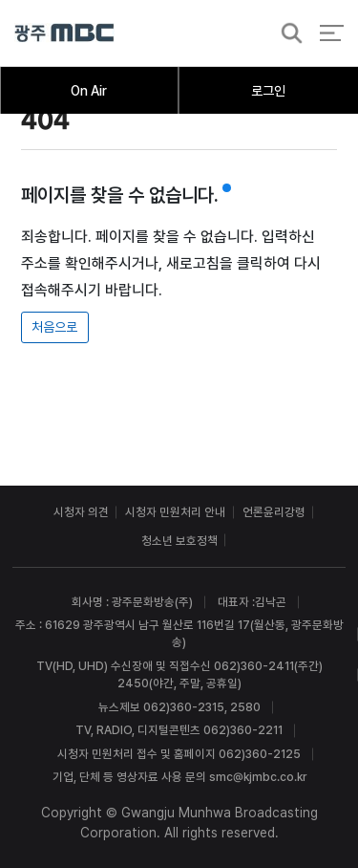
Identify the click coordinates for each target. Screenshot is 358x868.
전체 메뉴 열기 (332, 33)
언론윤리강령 (274, 512)
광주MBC (64, 33)
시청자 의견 (81, 512)
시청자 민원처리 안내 (175, 512)
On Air (89, 91)
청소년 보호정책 (179, 541)
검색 (286, 34)
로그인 (268, 91)
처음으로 (54, 327)
